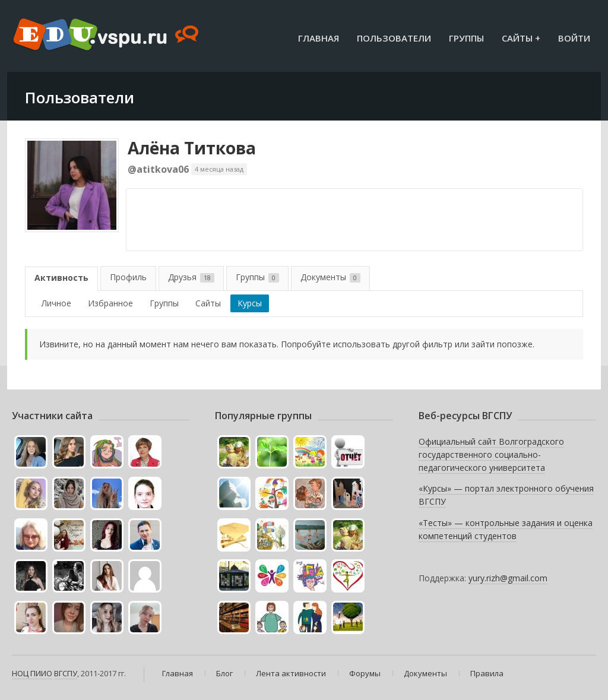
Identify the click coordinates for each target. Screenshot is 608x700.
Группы (466, 38)
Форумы (365, 673)
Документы (330, 277)
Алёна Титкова (192, 148)
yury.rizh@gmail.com (508, 578)
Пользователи (394, 38)
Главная (319, 38)
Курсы (250, 303)
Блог (224, 673)
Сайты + (521, 38)
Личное (56, 303)
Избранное (110, 303)
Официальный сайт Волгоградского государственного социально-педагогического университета (491, 454)
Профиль (128, 277)
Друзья (191, 277)
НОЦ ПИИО (32, 673)
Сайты (208, 303)
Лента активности (291, 673)
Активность (61, 278)
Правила (487, 673)
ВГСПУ (66, 673)
